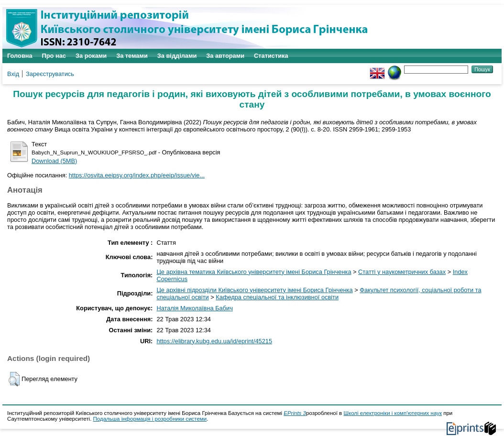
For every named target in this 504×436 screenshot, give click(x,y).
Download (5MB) (54, 161)
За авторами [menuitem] (225, 56)
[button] (14, 379)
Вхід (13, 74)
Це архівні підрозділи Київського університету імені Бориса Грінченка (254, 290)
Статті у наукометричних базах (402, 272)
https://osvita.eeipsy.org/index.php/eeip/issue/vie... (137, 175)
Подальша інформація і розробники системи (150, 419)
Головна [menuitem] (20, 56)
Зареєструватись (50, 74)
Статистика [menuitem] (271, 56)
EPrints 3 (295, 413)
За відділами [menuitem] (177, 56)
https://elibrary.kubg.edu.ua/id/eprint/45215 (214, 341)
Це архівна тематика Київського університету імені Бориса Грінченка (254, 272)
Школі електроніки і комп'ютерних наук (393, 413)
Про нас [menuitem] (54, 56)
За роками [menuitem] (91, 56)
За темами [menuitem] (132, 56)
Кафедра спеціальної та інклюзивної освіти (277, 297)
